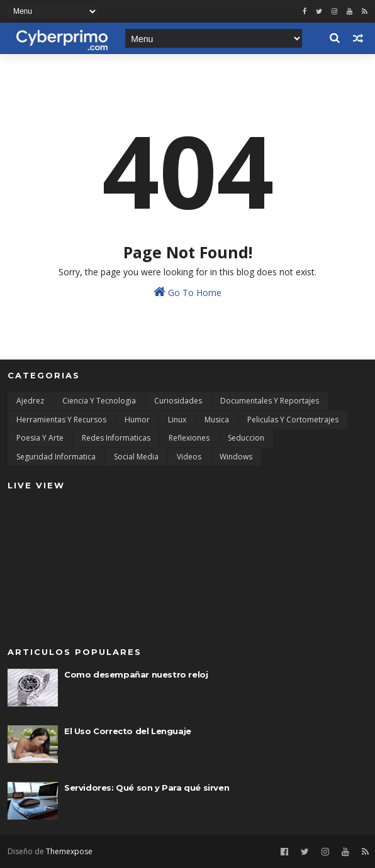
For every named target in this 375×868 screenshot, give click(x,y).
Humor (137, 420)
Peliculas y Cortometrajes (293, 420)
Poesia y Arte (40, 438)
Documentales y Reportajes (270, 401)
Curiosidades (178, 401)
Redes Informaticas (116, 438)
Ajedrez (30, 401)
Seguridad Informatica (56, 457)
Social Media (136, 457)
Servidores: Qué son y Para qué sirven (147, 788)
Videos (189, 457)
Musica (217, 420)
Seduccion (246, 438)
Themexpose (69, 851)
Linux (177, 420)
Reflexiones (189, 438)
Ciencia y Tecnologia (99, 401)
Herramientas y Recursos (61, 420)
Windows (236, 457)
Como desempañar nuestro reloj (136, 674)
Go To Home (187, 292)
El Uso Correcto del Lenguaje (128, 731)
